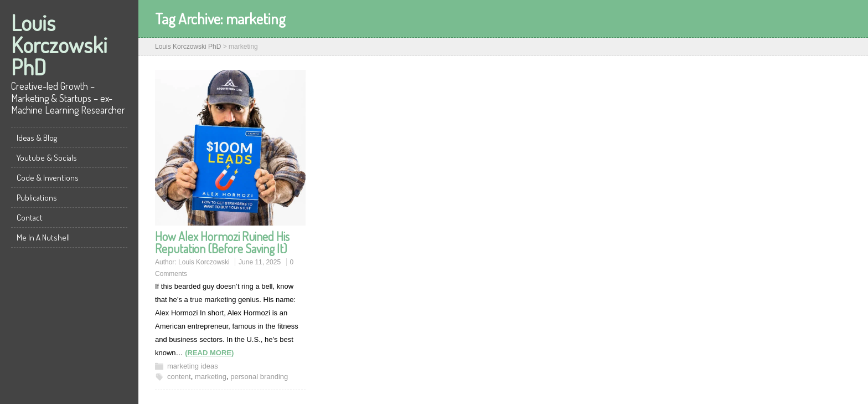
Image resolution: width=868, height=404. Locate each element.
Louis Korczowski (204, 262)
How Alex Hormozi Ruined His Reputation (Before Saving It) (222, 242)
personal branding (259, 377)
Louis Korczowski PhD (59, 44)
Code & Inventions (48, 178)
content (179, 377)
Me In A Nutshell (43, 237)
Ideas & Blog (37, 138)
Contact (30, 218)
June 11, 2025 (260, 262)
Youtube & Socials (47, 158)
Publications (37, 198)
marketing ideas (193, 366)
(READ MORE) (209, 353)
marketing (211, 377)
